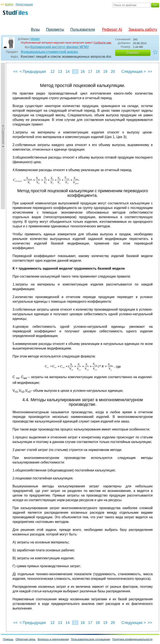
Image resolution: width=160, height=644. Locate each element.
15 (75, 72)
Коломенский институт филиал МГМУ (60, 47)
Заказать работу (143, 29)
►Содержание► (3, 136)
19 (105, 72)
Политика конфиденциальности (132, 639)
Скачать (133, 53)
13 (60, 72)
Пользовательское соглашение (91, 639)
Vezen (35, 39)
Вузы (35, 29)
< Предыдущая (33, 72)
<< (15, 72)
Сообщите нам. (103, 43)
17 (90, 72)
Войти (9, 4)
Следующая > (134, 72)
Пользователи (83, 29)
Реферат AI (112, 29)
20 (113, 72)
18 (98, 72)
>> (150, 72)
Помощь (8, 639)
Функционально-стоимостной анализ (49, 52)
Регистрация (24, 4)
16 (83, 72)
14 (67, 72)
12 (52, 72)
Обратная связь (26, 639)
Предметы (55, 29)
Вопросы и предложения (53, 639)
